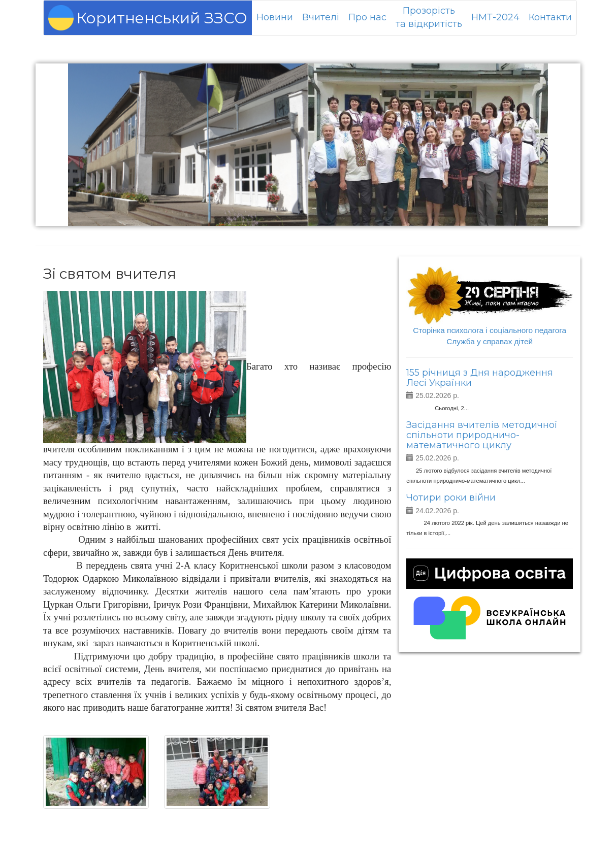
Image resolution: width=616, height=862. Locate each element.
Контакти (550, 17)
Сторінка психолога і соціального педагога (490, 330)
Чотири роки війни (451, 498)
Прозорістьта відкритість (429, 17)
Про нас (367, 17)
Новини (275, 17)
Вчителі (321, 17)
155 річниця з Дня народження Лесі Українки (480, 378)
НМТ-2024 (495, 17)
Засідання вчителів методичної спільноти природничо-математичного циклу (482, 435)
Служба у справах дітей (490, 341)
